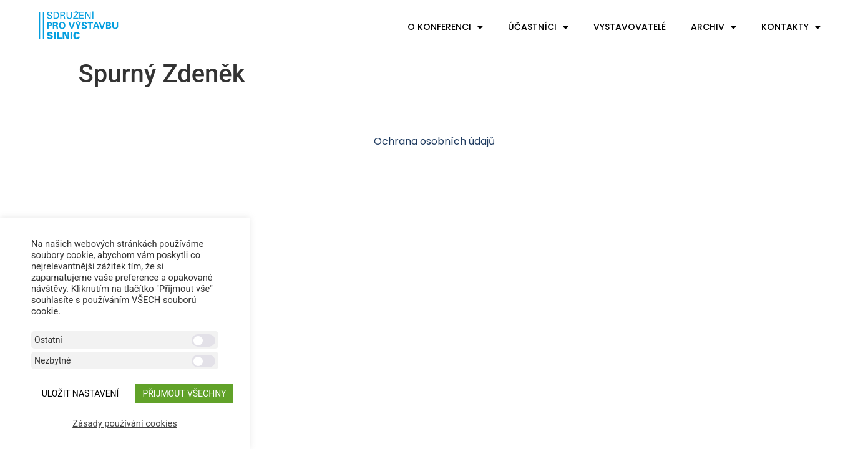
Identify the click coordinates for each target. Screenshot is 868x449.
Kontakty (791, 27)
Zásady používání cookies (125, 423)
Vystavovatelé (630, 27)
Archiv (714, 27)
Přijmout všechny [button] (184, 393)
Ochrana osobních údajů (434, 141)
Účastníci (538, 27)
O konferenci (445, 27)
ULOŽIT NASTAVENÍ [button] (80, 393)
